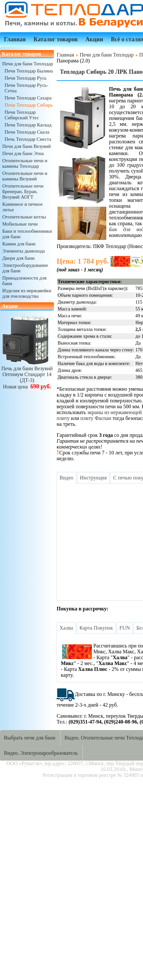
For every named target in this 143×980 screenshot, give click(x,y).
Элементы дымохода (24, 251)
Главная (15, 39)
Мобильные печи (20, 224)
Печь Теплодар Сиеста (28, 139)
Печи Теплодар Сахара (28, 98)
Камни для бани (19, 244)
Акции (94, 39)
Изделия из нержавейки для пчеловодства (27, 293)
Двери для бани (18, 258)
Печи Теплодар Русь (26, 78)
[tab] (66, 478)
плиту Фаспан (96, 418)
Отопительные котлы (24, 217)
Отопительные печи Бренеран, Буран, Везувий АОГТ (23, 191)
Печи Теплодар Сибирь (29, 105)
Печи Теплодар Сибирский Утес (22, 115)
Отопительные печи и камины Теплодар (25, 163)
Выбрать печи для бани (30, 738)
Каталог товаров (56, 39)
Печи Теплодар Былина (29, 71)
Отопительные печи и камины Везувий (25, 176)
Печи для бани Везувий (26, 146)
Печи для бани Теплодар (28, 64)
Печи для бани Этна (23, 153)
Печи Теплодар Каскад (28, 125)
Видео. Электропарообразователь (41, 753)
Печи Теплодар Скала (27, 132)
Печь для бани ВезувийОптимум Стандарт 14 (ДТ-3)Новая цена (27, 375)
